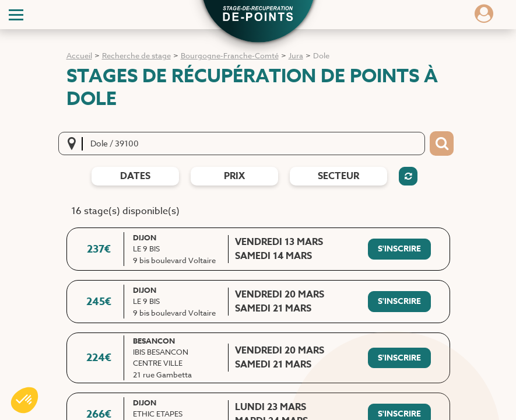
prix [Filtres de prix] (234, 176)
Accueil (79, 55)
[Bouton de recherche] (442, 143)
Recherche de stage (136, 55)
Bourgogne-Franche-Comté (230, 55)
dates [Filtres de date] (135, 176)
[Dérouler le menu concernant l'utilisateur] (484, 17)
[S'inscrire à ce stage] (399, 249)
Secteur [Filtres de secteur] (338, 176)
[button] (258, 15)
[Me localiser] (75, 143)
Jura (296, 55)
